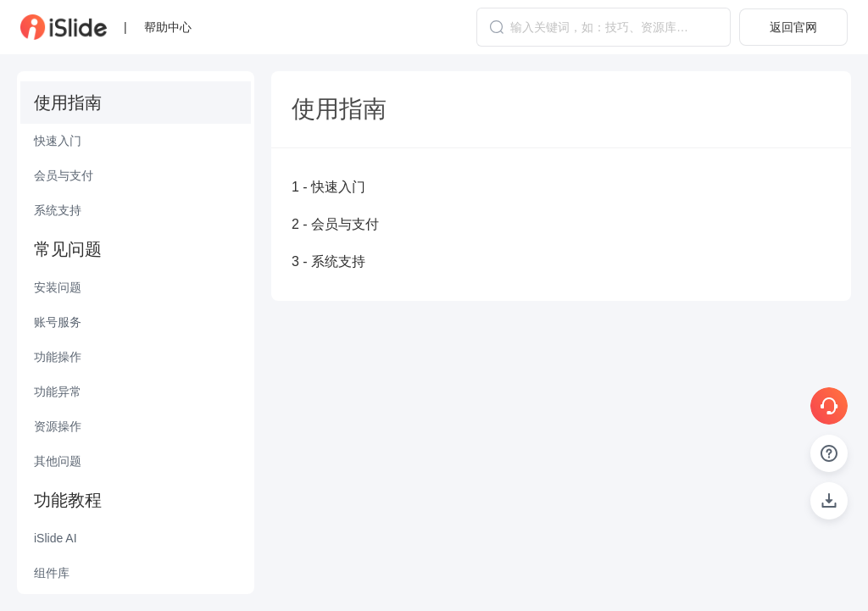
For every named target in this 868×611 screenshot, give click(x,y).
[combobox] (604, 27)
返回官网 (793, 27)
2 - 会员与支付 (335, 224)
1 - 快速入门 (328, 187)
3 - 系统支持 (328, 261)
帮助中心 (168, 27)
